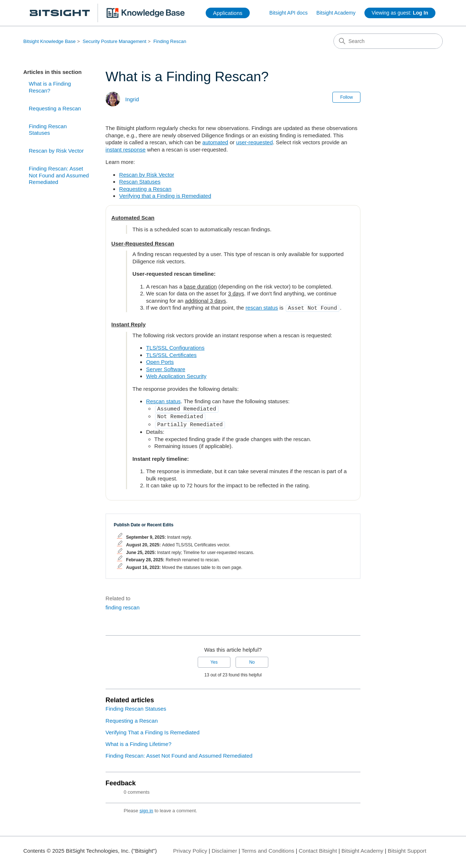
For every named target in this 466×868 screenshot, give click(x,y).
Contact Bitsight (318, 848)
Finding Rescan (170, 41)
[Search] (388, 41)
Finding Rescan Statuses (48, 130)
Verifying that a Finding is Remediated (165, 196)
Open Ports (160, 361)
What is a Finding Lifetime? (139, 741)
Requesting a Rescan (55, 108)
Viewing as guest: (400, 13)
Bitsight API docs (289, 13)
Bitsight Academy (336, 13)
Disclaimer (224, 848)
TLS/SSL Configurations (175, 347)
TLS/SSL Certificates (171, 354)
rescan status (262, 308)
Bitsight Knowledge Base (50, 41)
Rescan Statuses (140, 182)
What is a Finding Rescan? (50, 87)
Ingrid (132, 99)
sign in (146, 808)
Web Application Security (176, 375)
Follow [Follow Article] (346, 97)
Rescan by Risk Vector (56, 151)
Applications (228, 13)
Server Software (166, 368)
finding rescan (123, 604)
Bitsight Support (407, 848)
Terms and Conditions (268, 848)
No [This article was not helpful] (252, 659)
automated (215, 142)
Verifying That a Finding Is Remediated (153, 729)
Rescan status (163, 400)
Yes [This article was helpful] (214, 659)
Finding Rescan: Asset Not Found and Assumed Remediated (59, 175)
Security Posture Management (114, 41)
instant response (126, 150)
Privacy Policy (190, 848)
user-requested (254, 142)
